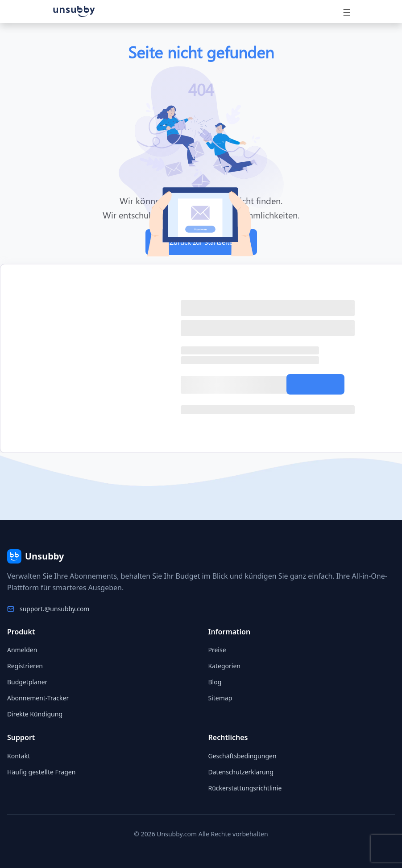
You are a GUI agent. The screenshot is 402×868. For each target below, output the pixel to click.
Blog (215, 682)
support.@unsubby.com (54, 609)
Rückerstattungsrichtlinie (245, 788)
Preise (217, 650)
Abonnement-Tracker (38, 698)
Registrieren (25, 666)
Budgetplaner (27, 682)
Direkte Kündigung (35, 714)
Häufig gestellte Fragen (41, 772)
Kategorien (225, 666)
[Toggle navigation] (347, 11)
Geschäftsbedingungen (242, 756)
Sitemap (220, 698)
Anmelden (22, 650)
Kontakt (19, 756)
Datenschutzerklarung (241, 772)
